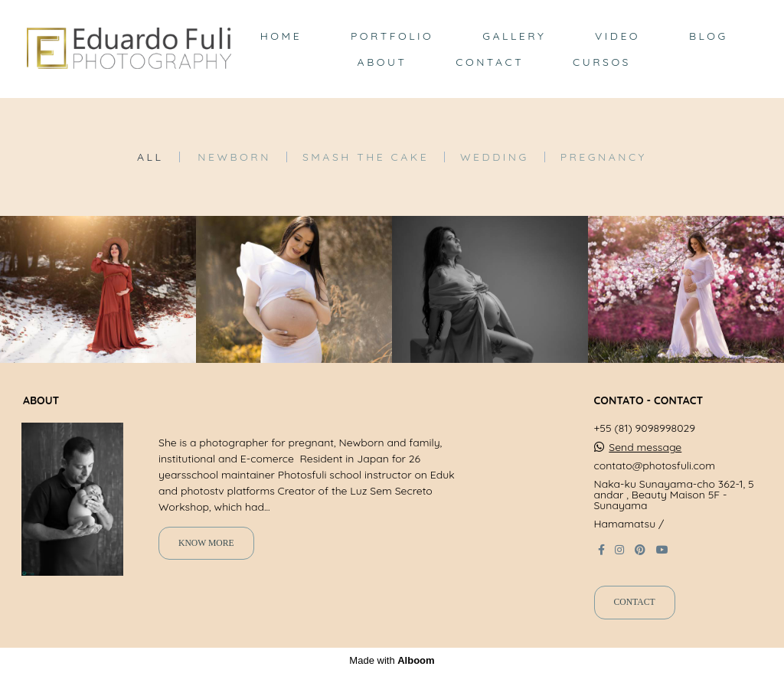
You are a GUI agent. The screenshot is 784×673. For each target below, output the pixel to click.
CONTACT (490, 62)
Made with (392, 660)
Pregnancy (604, 157)
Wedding (495, 157)
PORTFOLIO (392, 36)
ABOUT (382, 62)
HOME (281, 36)
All (150, 157)
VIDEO (617, 36)
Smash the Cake (366, 157)
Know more (206, 543)
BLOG (709, 36)
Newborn (234, 157)
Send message (645, 447)
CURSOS (602, 62)
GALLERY (514, 36)
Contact (635, 602)
